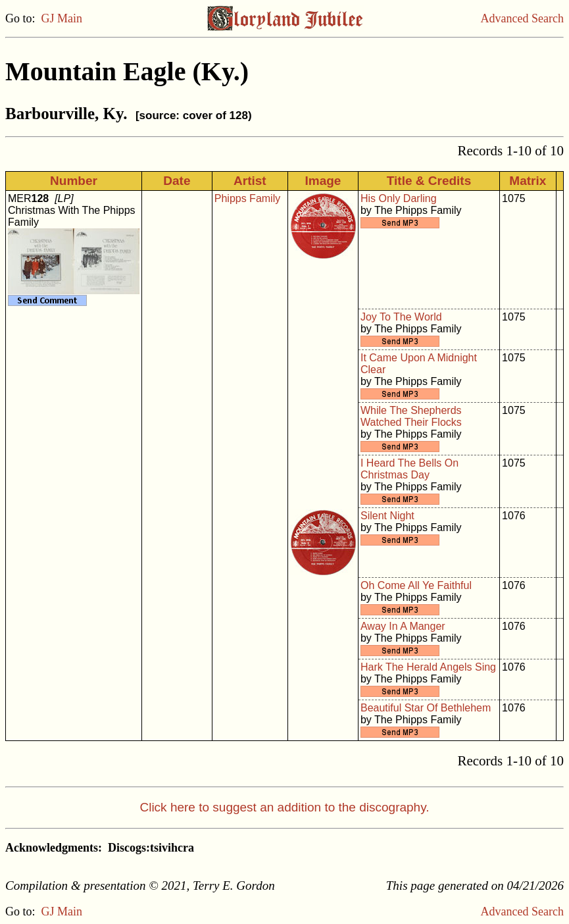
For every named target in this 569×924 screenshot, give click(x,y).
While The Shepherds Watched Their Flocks (411, 416)
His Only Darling (399, 198)
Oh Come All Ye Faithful (416, 585)
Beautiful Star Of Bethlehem (426, 708)
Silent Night (387, 516)
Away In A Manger (403, 626)
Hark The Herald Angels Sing (428, 667)
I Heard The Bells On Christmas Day (409, 469)
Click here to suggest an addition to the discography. (284, 807)
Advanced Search (522, 18)
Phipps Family (247, 198)
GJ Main (62, 18)
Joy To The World (401, 317)
